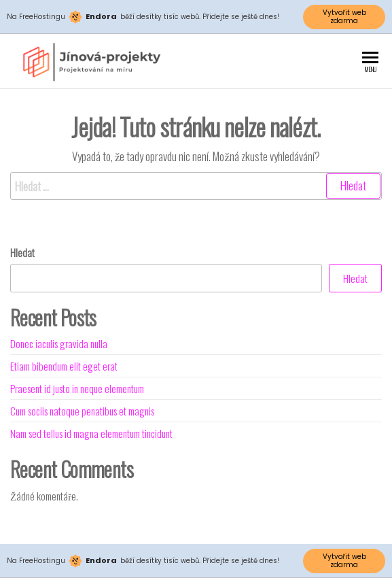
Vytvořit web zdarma (344, 17)
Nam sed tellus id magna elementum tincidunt (91, 433)
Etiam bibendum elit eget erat (64, 366)
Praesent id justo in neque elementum (77, 388)
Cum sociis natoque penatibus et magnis (82, 411)
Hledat (22, 252)
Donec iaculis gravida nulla (59, 343)
